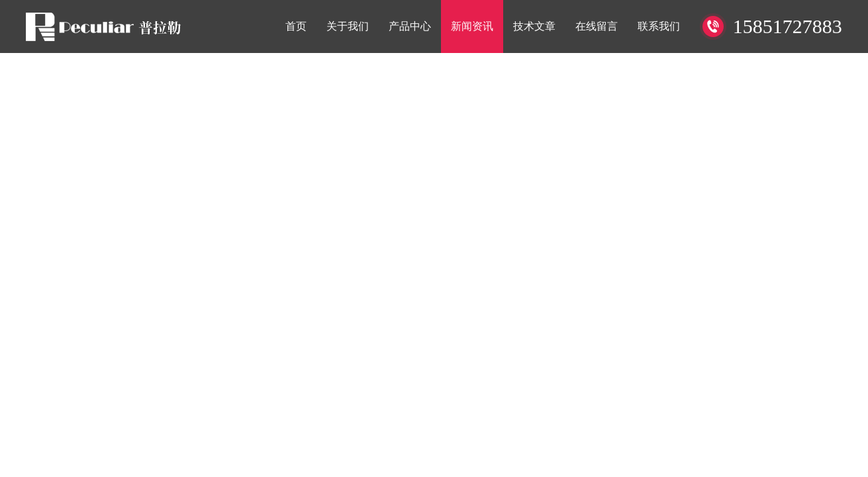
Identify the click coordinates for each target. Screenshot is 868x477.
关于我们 (348, 26)
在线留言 (597, 26)
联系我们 (659, 26)
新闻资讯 (472, 26)
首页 (296, 26)
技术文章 (534, 26)
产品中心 (410, 26)
